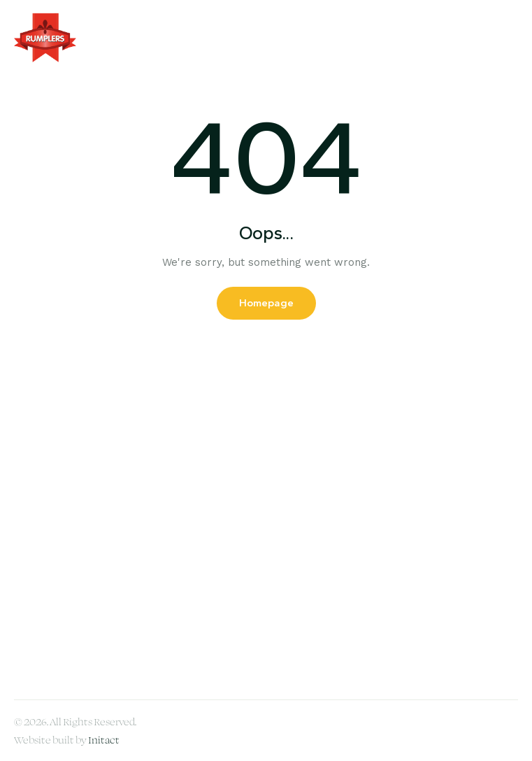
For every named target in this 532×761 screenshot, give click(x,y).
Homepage (266, 303)
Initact (104, 740)
